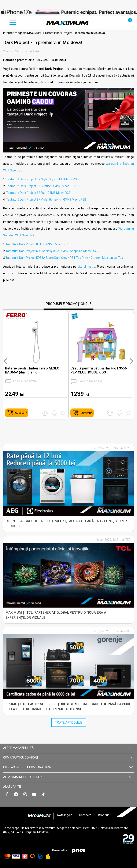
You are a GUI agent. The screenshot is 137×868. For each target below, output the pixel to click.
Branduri (104, 815)
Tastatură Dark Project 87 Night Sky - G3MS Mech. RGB (42, 179)
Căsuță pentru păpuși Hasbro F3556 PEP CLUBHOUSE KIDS (99, 370)
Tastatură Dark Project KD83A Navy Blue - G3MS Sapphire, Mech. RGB (52, 251)
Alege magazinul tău (68, 748)
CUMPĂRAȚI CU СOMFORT (68, 757)
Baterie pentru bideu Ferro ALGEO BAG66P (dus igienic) (32, 370)
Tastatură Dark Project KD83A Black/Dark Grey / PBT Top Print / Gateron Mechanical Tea (64, 258)
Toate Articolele (69, 722)
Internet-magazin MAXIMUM (22, 33)
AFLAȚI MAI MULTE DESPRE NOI (68, 777)
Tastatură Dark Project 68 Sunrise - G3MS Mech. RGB (41, 186)
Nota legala (65, 815)
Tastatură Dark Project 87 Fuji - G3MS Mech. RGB (38, 193)
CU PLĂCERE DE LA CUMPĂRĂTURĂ (68, 767)
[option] (68, 12)
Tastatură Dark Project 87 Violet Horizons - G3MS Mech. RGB (46, 199)
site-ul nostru (87, 267)
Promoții (49, 33)
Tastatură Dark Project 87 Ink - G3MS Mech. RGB (37, 244)
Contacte (85, 815)
